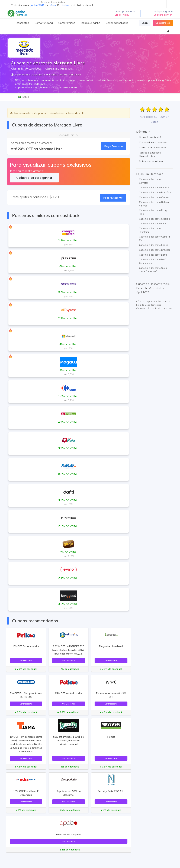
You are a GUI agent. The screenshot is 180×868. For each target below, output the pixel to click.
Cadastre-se (163, 23)
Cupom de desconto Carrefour (150, 181)
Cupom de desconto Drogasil (155, 250)
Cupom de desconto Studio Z (155, 219)
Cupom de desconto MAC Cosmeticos (153, 261)
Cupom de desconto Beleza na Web (154, 204)
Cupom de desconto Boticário (155, 192)
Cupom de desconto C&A (152, 223)
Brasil (23, 97)
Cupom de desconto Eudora (154, 188)
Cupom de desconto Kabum (154, 245)
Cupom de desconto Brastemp (150, 230)
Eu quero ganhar (163, 15)
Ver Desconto (26, 660)
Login (145, 23)
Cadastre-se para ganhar (34, 178)
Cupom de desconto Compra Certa (154, 238)
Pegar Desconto (114, 146)
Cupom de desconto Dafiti (153, 255)
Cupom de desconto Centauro (155, 197)
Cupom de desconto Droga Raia (154, 212)
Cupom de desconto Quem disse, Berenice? (153, 270)
